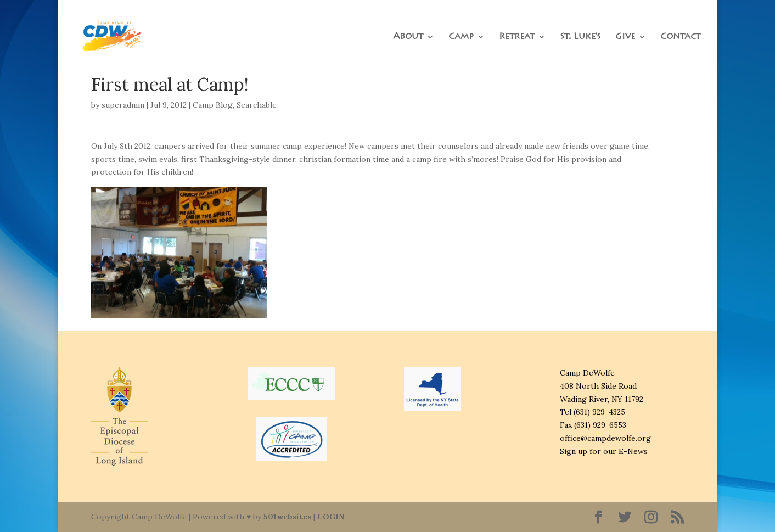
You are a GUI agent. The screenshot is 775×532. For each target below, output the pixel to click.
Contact (680, 37)
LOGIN (331, 517)
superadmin (123, 105)
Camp (461, 37)
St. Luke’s (580, 37)
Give (625, 37)
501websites (287, 517)
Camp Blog (213, 105)
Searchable (257, 105)
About (408, 37)
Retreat (517, 37)
